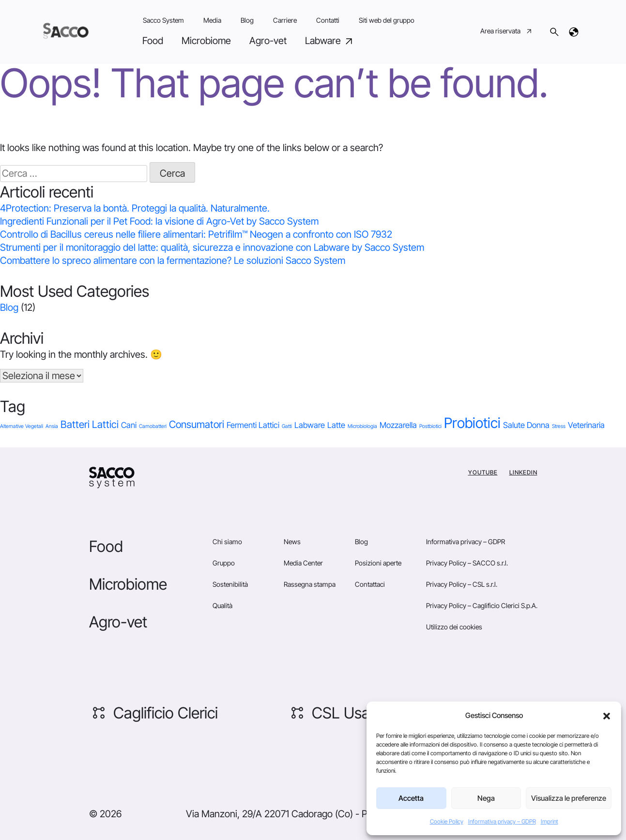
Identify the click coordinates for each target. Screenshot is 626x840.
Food (153, 41)
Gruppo (224, 563)
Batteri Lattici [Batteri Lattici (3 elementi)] (90, 424)
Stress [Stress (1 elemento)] (559, 426)
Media (212, 20)
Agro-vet (268, 41)
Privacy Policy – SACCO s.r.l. (467, 563)
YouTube (483, 472)
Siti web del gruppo (387, 20)
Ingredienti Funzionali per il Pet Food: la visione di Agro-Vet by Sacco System (159, 221)
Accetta (411, 798)
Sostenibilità (230, 584)
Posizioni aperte (378, 563)
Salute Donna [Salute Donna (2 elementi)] (526, 425)
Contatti (328, 20)
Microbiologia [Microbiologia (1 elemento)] (362, 426)
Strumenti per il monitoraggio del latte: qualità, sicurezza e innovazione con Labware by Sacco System (212, 247)
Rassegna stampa (310, 584)
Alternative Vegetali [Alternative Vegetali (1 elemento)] (22, 426)
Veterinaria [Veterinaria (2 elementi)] (586, 425)
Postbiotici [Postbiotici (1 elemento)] (430, 426)
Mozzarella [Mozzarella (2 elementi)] (398, 425)
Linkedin (523, 472)
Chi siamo (227, 542)
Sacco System (163, 20)
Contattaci (370, 584)
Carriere (285, 20)
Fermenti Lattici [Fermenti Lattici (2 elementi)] (253, 425)
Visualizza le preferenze (569, 798)
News (292, 542)
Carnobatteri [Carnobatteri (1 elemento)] (153, 426)
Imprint (550, 821)
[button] (607, 716)
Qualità (222, 605)
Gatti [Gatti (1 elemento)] (287, 426)
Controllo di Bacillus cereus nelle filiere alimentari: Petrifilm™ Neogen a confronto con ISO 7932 (196, 234)
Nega (486, 798)
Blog (247, 20)
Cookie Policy (447, 821)
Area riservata (507, 32)
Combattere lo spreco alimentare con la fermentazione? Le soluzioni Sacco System (173, 260)
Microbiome (206, 41)
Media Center (303, 563)
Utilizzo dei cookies (454, 627)
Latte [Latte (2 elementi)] (336, 425)
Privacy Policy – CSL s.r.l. (462, 584)
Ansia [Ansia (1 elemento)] (52, 426)
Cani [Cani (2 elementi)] (129, 425)
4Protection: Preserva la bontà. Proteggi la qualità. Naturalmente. (135, 208)
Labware (330, 41)
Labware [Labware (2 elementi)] (310, 425)
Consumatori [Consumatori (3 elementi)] (197, 424)
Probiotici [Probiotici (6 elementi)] (472, 423)
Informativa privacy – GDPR (502, 821)
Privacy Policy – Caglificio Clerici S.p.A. (482, 605)
